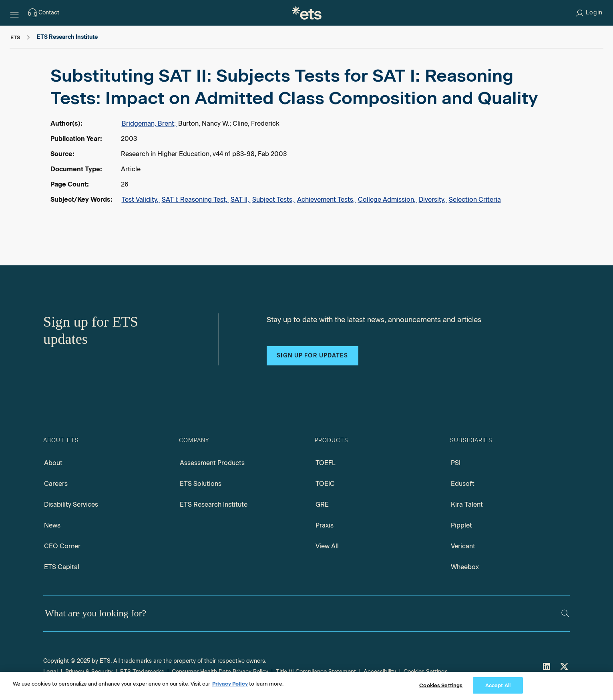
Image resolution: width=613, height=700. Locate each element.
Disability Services (71, 504)
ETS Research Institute (214, 504)
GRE (322, 504)
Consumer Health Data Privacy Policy (220, 672)
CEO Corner (62, 546)
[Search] (565, 613)
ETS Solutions (201, 484)
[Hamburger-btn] (14, 13)
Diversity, (433, 200)
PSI (456, 463)
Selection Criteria (475, 200)
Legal (50, 672)
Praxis (325, 525)
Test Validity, (141, 200)
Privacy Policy (230, 687)
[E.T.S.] (307, 13)
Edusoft (463, 484)
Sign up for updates (312, 356)
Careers (56, 484)
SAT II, (241, 200)
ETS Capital (62, 567)
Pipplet (461, 525)
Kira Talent (467, 504)
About (53, 463)
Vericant (463, 546)
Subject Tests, (274, 200)
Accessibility (380, 672)
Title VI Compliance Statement (316, 672)
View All (327, 546)
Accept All (498, 689)
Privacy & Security (89, 672)
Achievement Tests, (327, 200)
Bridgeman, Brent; (150, 123)
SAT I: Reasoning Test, (195, 200)
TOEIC (325, 484)
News (52, 525)
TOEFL (326, 463)
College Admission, (388, 200)
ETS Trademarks (142, 672)
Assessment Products (212, 463)
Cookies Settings (426, 672)
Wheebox (465, 567)
